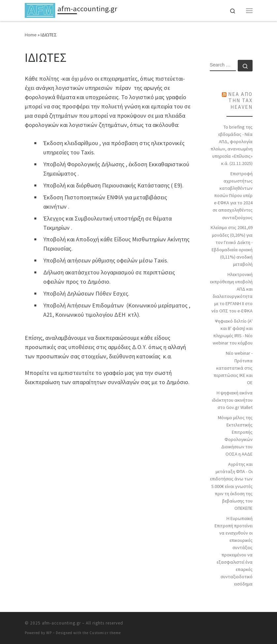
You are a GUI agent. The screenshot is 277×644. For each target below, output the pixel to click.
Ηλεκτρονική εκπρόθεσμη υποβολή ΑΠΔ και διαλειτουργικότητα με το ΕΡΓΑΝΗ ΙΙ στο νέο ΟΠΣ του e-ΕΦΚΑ (231, 293)
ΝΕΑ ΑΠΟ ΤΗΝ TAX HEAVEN (240, 101)
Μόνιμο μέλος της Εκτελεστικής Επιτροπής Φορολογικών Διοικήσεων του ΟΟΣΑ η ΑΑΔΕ (235, 436)
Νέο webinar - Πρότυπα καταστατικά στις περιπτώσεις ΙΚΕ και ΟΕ (233, 368)
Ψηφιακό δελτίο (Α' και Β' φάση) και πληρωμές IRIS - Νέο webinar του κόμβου (233, 332)
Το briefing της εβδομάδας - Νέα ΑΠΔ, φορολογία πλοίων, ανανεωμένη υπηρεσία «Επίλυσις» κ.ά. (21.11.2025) (232, 145)
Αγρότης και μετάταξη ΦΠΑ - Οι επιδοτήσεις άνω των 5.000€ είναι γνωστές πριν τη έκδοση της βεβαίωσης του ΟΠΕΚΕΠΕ (231, 486)
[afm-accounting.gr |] (40, 10)
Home (31, 35)
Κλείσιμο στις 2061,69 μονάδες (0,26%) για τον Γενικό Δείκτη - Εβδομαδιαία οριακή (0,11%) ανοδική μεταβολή (232, 246)
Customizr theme (105, 633)
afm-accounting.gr (61, 623)
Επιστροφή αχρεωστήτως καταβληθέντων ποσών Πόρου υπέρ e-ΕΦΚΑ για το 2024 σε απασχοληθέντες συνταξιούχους (233, 195)
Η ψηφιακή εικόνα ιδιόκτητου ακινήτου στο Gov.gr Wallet (232, 400)
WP (49, 633)
